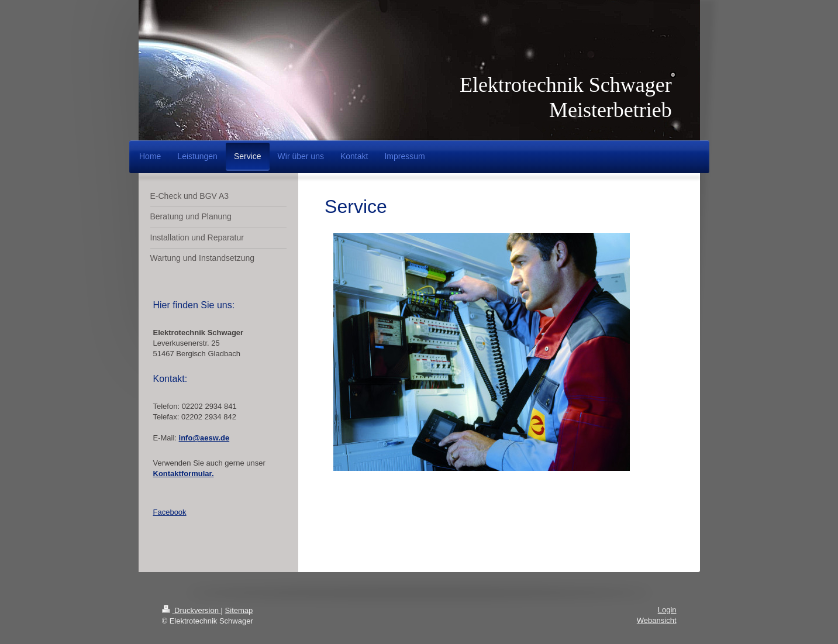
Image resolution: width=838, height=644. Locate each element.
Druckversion (192, 610)
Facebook (170, 512)
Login (667, 610)
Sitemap (239, 610)
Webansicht (657, 620)
